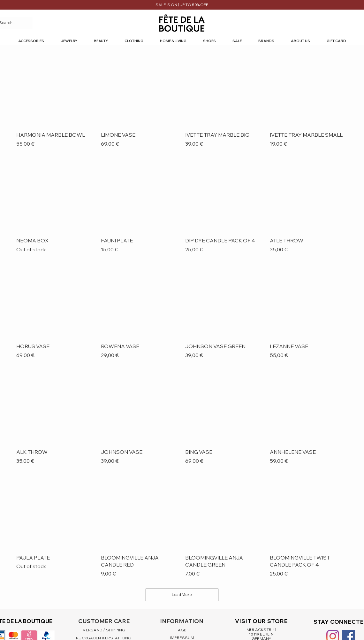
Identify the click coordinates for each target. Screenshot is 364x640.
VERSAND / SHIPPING (104, 630)
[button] (31, 41)
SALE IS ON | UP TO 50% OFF (182, 5)
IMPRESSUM (182, 638)
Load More (182, 594)
